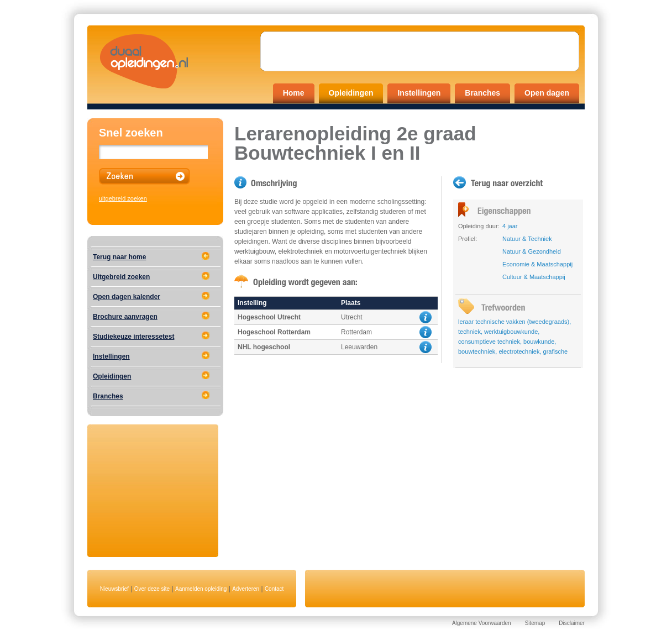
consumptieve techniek (489, 342)
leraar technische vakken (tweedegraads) (514, 322)
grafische (556, 351)
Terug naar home (119, 257)
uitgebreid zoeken (123, 198)
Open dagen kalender (127, 297)
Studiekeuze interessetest (133, 337)
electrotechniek (519, 351)
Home (294, 93)
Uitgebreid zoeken (121, 277)
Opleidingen (351, 93)
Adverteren (246, 589)
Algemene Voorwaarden (482, 623)
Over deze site (152, 589)
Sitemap (535, 623)
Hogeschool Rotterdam (274, 332)
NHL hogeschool (264, 347)
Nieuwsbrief (114, 589)
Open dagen (547, 93)
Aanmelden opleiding (201, 589)
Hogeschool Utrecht (269, 317)
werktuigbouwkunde (511, 332)
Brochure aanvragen (125, 317)
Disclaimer (572, 623)
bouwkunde (539, 342)
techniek (469, 332)
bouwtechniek (477, 351)
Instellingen (419, 93)
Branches (482, 93)
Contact (274, 589)
